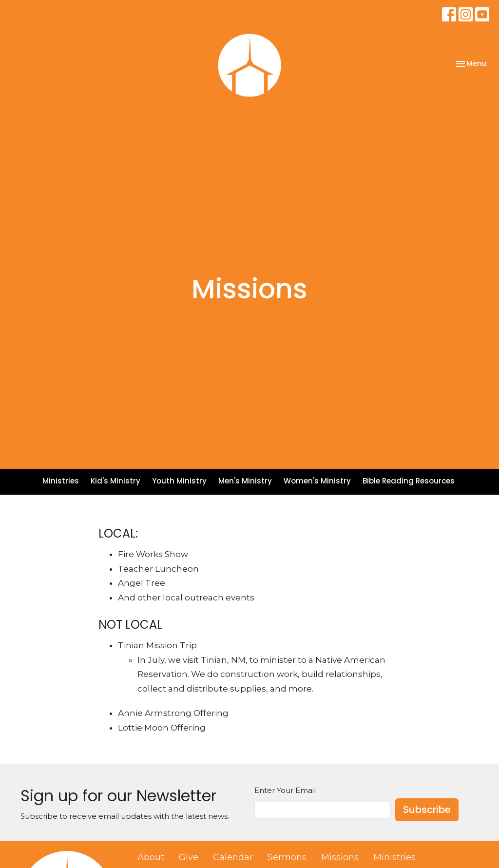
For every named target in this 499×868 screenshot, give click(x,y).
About (151, 857)
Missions (340, 857)
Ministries (61, 481)
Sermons (287, 857)
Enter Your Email (285, 790)
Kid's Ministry (115, 481)
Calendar (233, 857)
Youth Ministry (179, 481)
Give (189, 857)
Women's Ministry (317, 481)
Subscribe (427, 810)
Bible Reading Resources (409, 481)
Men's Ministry (245, 481)
